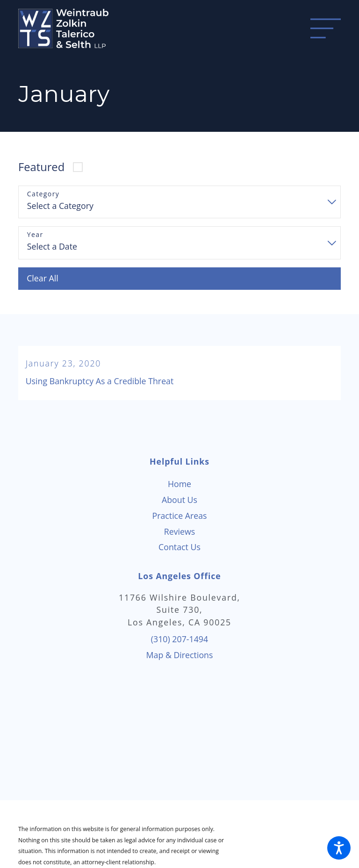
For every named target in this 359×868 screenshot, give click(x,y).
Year (35, 235)
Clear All (43, 278)
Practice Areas (179, 516)
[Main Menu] (326, 28)
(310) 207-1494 (179, 639)
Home (179, 484)
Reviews (180, 531)
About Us (179, 500)
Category (43, 194)
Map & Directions (180, 655)
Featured (41, 167)
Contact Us (179, 547)
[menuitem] (179, 484)
